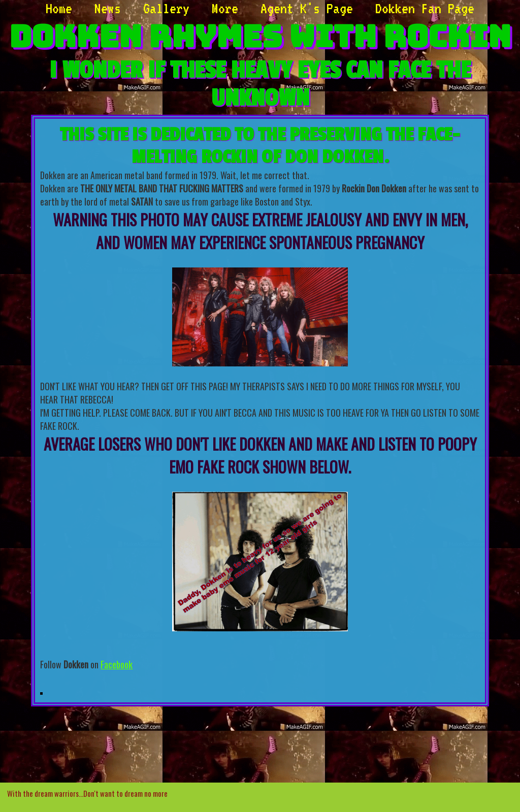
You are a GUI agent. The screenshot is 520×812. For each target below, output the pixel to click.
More (225, 8)
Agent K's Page (307, 8)
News (108, 8)
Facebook (117, 664)
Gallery (166, 8)
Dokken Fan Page (425, 8)
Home (59, 8)
